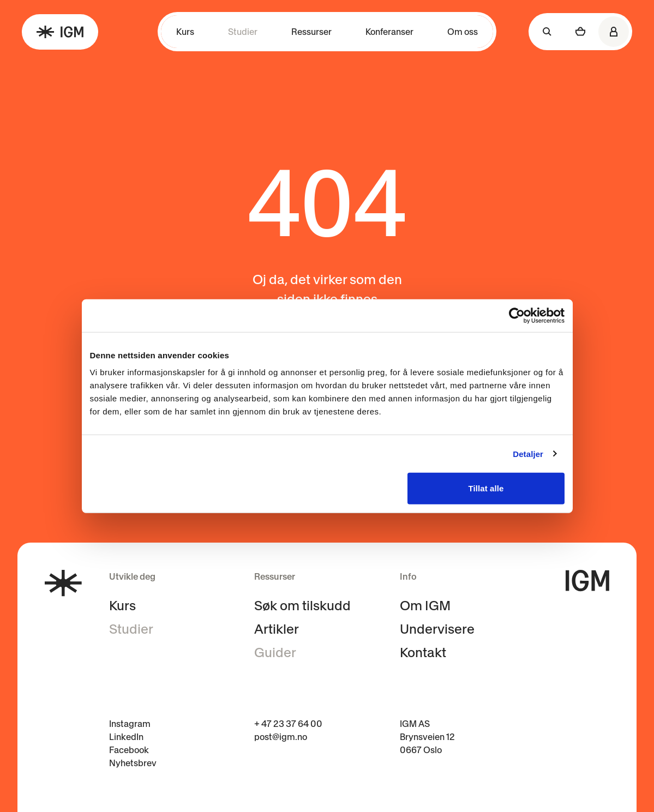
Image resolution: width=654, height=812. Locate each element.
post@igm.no (281, 737)
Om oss (463, 32)
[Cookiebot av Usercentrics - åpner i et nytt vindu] (517, 315)
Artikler (277, 629)
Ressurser (311, 32)
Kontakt (423, 652)
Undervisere (437, 629)
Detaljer (528, 453)
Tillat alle (486, 488)
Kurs (185, 32)
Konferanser (389, 32)
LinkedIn (126, 737)
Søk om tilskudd (302, 606)
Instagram (130, 724)
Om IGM (425, 606)
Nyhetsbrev (133, 763)
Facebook (129, 750)
